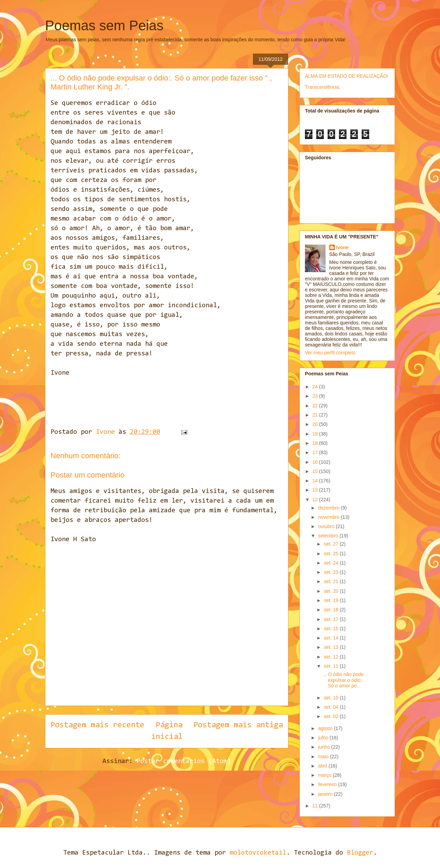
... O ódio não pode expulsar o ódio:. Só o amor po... (343, 680)
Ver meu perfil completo (330, 353)
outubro (327, 526)
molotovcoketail (258, 853)
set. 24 (332, 563)
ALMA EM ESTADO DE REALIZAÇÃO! (346, 76)
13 (316, 490)
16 (316, 462)
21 (316, 415)
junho (324, 747)
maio (324, 757)
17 (316, 452)
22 (316, 406)
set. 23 (332, 572)
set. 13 (332, 647)
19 (316, 434)
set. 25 (332, 554)
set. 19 (332, 600)
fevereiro (328, 784)
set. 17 (332, 619)
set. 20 (332, 591)
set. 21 (332, 581)
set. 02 (332, 716)
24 (316, 387)
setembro (329, 536)
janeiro (326, 794)
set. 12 (332, 657)
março (325, 775)
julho (324, 738)
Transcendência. (323, 87)
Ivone (343, 247)
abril (323, 766)
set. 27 (332, 544)
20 (316, 424)
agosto (326, 728)
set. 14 (332, 638)
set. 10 (332, 698)
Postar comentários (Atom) (184, 761)
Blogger (360, 853)
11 (316, 806)
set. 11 (332, 666)
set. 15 (332, 629)
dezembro (329, 508)
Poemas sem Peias (104, 25)
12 (316, 500)
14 (316, 481)
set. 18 (332, 610)
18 (316, 443)
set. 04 (332, 707)
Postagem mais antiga (238, 725)
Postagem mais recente (97, 725)
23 (316, 396)
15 (316, 471)
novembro (329, 517)
